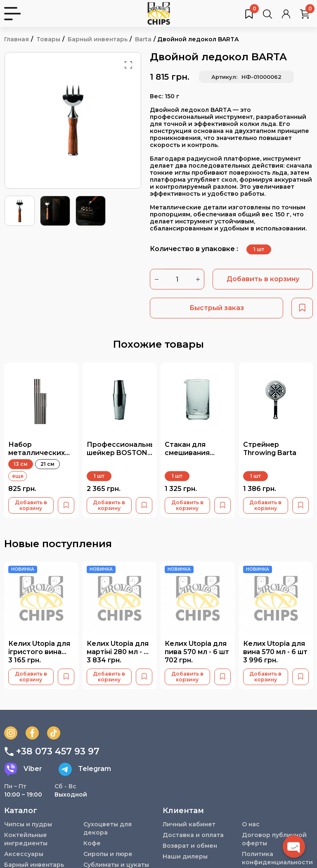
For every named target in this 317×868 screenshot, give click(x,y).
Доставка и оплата (193, 835)
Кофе (92, 843)
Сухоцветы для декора (108, 828)
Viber (23, 769)
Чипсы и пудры (28, 824)
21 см (47, 464)
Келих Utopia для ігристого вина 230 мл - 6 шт (39, 651)
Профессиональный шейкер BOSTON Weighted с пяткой (123, 457)
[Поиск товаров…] (267, 14)
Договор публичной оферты (274, 839)
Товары (48, 39)
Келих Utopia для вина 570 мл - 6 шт (275, 647)
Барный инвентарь (98, 39)
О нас (251, 824)
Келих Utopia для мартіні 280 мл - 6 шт (118, 651)
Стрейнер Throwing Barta (270, 448)
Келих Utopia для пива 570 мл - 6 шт (197, 647)
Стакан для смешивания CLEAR (187, 452)
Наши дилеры (185, 856)
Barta (143, 39)
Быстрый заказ (217, 308)
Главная (17, 39)
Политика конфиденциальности (277, 858)
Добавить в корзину (263, 279)
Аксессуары (24, 854)
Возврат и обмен (190, 846)
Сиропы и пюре (108, 854)
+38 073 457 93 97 (52, 751)
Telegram (85, 769)
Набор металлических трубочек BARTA (38, 452)
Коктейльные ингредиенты (26, 839)
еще (18, 476)
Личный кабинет (189, 824)
